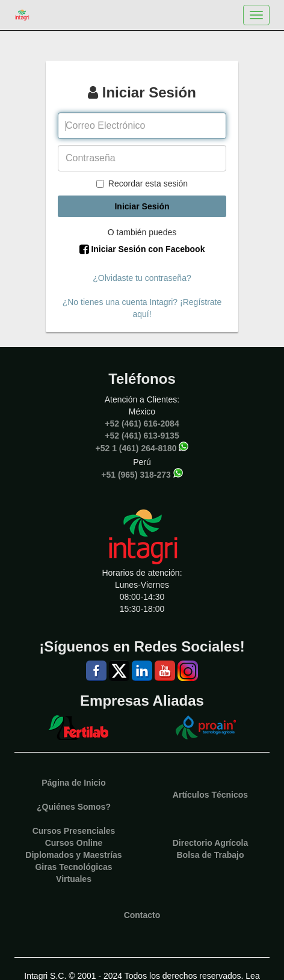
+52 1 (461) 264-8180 (136, 448)
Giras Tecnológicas (73, 867)
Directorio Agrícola (211, 843)
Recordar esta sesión (142, 183)
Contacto (142, 915)
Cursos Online (74, 843)
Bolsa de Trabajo (210, 855)
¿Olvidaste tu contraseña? (142, 278)
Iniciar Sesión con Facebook (142, 249)
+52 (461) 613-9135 (142, 436)
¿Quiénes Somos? (74, 807)
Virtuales (74, 879)
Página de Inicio (74, 783)
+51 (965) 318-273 (136, 474)
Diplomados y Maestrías (73, 855)
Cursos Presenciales (74, 831)
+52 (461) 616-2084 (142, 424)
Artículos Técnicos (210, 795)
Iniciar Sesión (142, 206)
